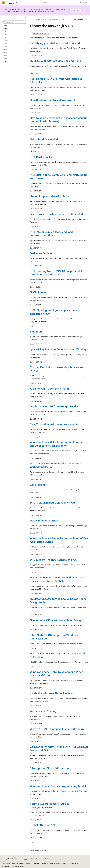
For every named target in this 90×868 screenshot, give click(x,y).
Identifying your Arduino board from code (56, 43)
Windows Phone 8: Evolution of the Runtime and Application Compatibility (57, 444)
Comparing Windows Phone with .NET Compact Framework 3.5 (59, 748)
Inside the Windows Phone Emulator (52, 693)
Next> (32, 842)
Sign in (85, 3)
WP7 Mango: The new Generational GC (53, 559)
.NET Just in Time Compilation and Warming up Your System (59, 176)
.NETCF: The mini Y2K (43, 825)
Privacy (44, 864)
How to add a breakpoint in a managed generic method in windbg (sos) (59, 119)
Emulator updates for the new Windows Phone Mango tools (58, 600)
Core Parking (38, 485)
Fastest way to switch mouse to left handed (56, 214)
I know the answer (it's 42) (55, 19)
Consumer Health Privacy (58, 864)
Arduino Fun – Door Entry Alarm (49, 388)
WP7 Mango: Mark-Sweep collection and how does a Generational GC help (57, 579)
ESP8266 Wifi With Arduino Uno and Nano (55, 61)
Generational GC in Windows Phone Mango (56, 620)
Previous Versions (18, 864)
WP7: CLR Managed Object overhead (52, 502)
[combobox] (14, 22)
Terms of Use (74, 864)
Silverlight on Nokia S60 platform (50, 768)
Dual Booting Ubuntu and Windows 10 (53, 100)
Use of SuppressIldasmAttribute (49, 196)
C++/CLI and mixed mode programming (55, 424)
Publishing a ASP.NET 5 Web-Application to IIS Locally (56, 80)
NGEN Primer (38, 292)
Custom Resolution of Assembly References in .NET (56, 369)
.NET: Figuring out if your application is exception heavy (54, 312)
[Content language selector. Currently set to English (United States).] (11, 859)
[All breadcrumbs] (32, 19)
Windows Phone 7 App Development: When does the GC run (57, 673)
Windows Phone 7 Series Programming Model (58, 786)
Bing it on (36, 331)
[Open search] (80, 3)
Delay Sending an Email (44, 520)
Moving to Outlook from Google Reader (54, 406)
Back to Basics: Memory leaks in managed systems (49, 805)
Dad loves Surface (41, 253)
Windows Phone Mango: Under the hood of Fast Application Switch (59, 540)
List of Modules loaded (44, 139)
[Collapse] (25, 18)
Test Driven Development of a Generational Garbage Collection (56, 465)
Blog (27, 864)
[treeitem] (15, 26)
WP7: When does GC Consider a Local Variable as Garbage (58, 655)
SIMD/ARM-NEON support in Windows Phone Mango (54, 637)
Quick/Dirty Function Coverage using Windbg (58, 349)
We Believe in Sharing (43, 711)
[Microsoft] (4, 3)
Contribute (36, 864)
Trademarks (5, 867)
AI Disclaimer (6, 864)
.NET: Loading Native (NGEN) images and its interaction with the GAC (57, 273)
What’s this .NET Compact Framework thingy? (58, 729)
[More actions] (87, 19)
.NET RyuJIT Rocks (41, 157)
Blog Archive (40, 19)
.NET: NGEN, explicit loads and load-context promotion (52, 233)
